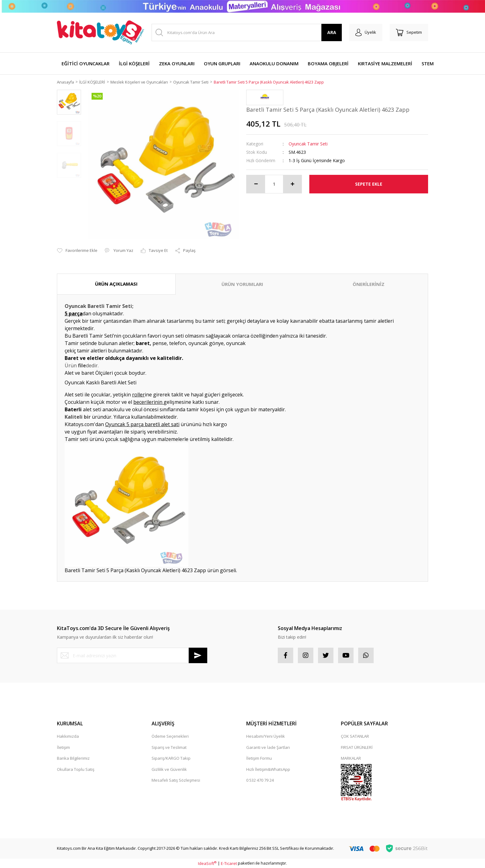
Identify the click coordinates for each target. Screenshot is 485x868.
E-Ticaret (229, 863)
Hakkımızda (68, 736)
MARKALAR (351, 758)
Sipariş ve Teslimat (169, 747)
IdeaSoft (207, 863)
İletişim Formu (259, 758)
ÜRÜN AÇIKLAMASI (116, 284)
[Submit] (198, 656)
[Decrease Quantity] (256, 184)
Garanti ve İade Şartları (268, 747)
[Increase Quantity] (292, 184)
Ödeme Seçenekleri (170, 736)
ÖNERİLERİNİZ (369, 284)
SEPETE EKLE (369, 184)
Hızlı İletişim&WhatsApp (268, 769)
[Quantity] (274, 184)
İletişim (63, 747)
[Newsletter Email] (132, 656)
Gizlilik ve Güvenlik (169, 769)
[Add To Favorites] (77, 251)
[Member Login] (366, 32)
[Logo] (101, 32)
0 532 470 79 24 (260, 780)
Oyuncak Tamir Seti (308, 144)
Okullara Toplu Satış (76, 769)
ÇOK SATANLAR (355, 736)
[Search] (247, 32)
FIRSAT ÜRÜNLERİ (357, 747)
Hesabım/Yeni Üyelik (266, 736)
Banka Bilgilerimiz (73, 758)
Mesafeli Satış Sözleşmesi (176, 780)
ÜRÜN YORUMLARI (242, 284)
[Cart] (409, 32)
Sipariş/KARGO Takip (171, 758)
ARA (332, 32)
